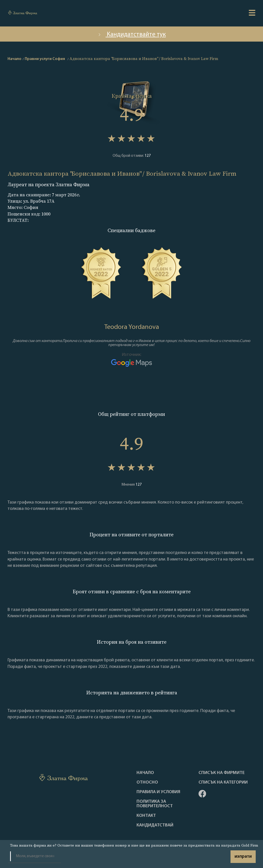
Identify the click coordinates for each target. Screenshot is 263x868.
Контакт (146, 816)
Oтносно (147, 783)
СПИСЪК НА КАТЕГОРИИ (223, 783)
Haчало (145, 773)
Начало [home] (14, 59)
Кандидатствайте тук (131, 35)
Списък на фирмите (222, 773)
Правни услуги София (45, 59)
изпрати (243, 857)
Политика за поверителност (155, 804)
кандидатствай (155, 825)
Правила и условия (158, 792)
